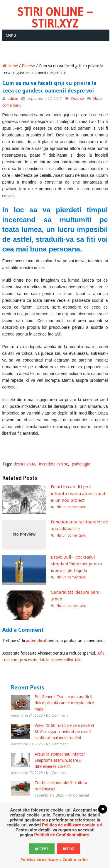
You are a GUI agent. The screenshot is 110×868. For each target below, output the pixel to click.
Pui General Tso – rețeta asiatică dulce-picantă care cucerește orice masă (53, 703)
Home (10, 66)
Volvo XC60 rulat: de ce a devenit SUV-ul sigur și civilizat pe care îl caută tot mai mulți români (53, 732)
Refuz (68, 849)
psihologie (81, 464)
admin (13, 99)
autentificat (36, 641)
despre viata (24, 464)
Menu (11, 35)
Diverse (28, 66)
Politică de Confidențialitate (61, 835)
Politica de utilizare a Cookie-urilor (54, 860)
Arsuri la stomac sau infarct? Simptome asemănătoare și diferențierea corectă (48, 760)
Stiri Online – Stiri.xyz (55, 18)
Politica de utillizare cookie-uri (72, 825)
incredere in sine (54, 464)
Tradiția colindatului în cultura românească (49, 786)
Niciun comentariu (71, 507)
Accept (42, 849)
